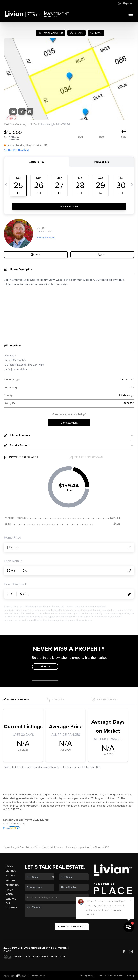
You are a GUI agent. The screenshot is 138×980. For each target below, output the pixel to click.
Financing (12, 885)
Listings (11, 871)
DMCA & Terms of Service (110, 976)
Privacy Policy (87, 976)
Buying (10, 876)
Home (9, 866)
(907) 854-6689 (102, 911)
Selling (10, 881)
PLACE (7, 951)
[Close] (131, 944)
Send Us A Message (72, 927)
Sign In (125, 3)
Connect (12, 908)
